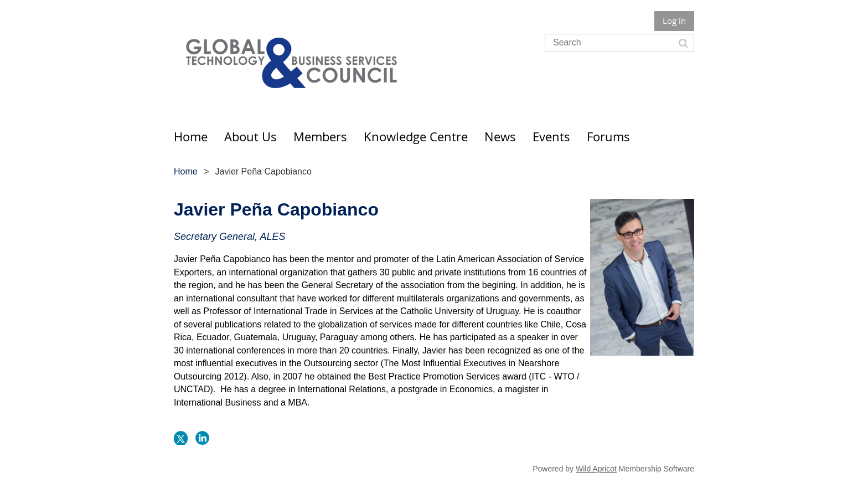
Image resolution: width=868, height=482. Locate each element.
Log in (674, 20)
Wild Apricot (596, 469)
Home (186, 171)
